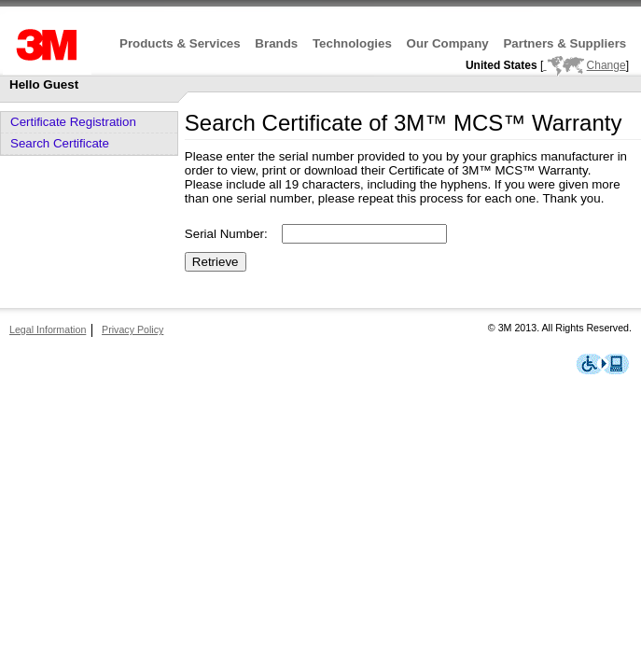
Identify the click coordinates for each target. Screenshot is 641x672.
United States (502, 65)
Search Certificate (60, 143)
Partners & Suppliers (564, 43)
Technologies (352, 43)
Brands (276, 43)
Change (584, 65)
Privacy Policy (132, 329)
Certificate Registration (73, 122)
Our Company (448, 43)
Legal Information (48, 329)
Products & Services (180, 43)
